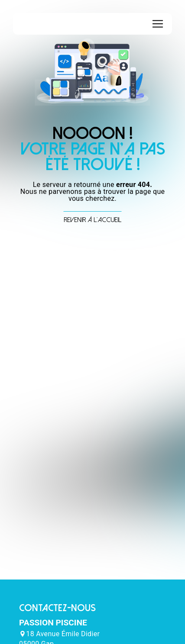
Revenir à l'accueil (92, 220)
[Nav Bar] (158, 24)
